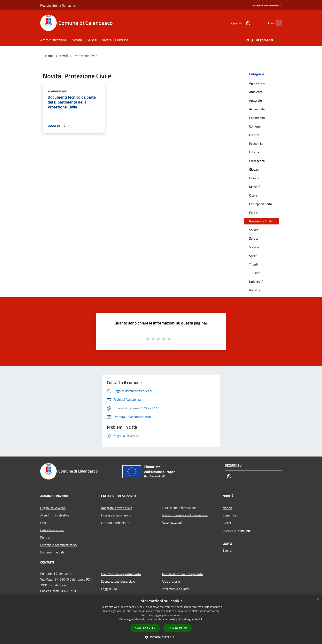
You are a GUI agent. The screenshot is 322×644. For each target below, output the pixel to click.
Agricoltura (257, 83)
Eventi (227, 550)
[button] (161, 637)
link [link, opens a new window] (201, 619)
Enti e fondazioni (52, 530)
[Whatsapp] (240, 23)
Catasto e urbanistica (116, 523)
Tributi (254, 264)
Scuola (254, 230)
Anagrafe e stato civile (117, 508)
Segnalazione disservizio (118, 581)
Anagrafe (255, 100)
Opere (253, 195)
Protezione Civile (261, 221)
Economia (256, 144)
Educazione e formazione (179, 508)
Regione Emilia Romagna (58, 5)
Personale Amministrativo (58, 545)
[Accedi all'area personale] (266, 6)
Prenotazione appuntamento (121, 574)
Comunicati (231, 515)
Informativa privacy (175, 589)
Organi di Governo (53, 508)
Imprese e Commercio (116, 515)
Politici (45, 537)
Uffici (44, 523)
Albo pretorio (171, 581)
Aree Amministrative (55, 515)
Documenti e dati (52, 552)
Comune (255, 126)
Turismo (255, 273)
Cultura (254, 135)
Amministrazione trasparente (182, 574)
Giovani (254, 169)
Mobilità (255, 187)
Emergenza (257, 161)
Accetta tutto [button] (145, 628)
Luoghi (227, 543)
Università (256, 282)
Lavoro (254, 178)
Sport (253, 256)
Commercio (257, 118)
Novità (64, 56)
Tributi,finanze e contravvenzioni (185, 515)
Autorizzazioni (172, 522)
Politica (254, 213)
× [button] (317, 599)
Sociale (254, 247)
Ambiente (256, 92)
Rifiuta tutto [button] (178, 628)
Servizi (254, 238)
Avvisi (227, 523)
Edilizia (254, 152)
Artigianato (257, 109)
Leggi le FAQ (110, 589)
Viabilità (255, 290)
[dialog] (161, 619)
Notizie (228, 508)
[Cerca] (277, 23)
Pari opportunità (260, 204)
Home (49, 56)
